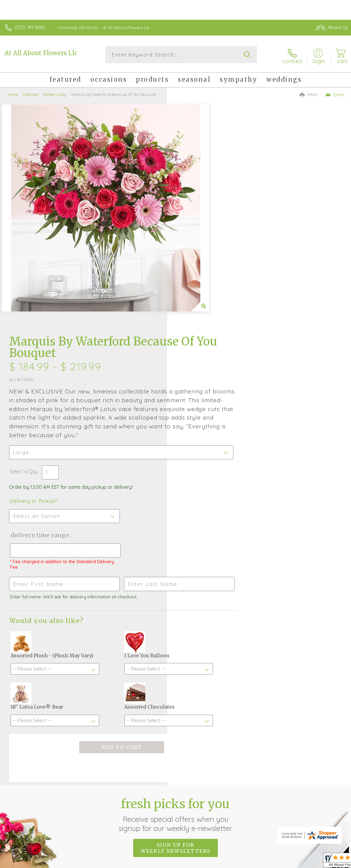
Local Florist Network (288, 853)
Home (13, 93)
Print (309, 93)
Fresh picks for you (175, 642)
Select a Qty (191, 247)
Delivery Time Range (207, 311)
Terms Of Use (209, 853)
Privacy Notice (245, 853)
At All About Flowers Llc (41, 53)
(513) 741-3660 (30, 27)
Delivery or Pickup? (201, 277)
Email (335, 93)
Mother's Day (55, 93)
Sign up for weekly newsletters (175, 675)
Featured (31, 93)
